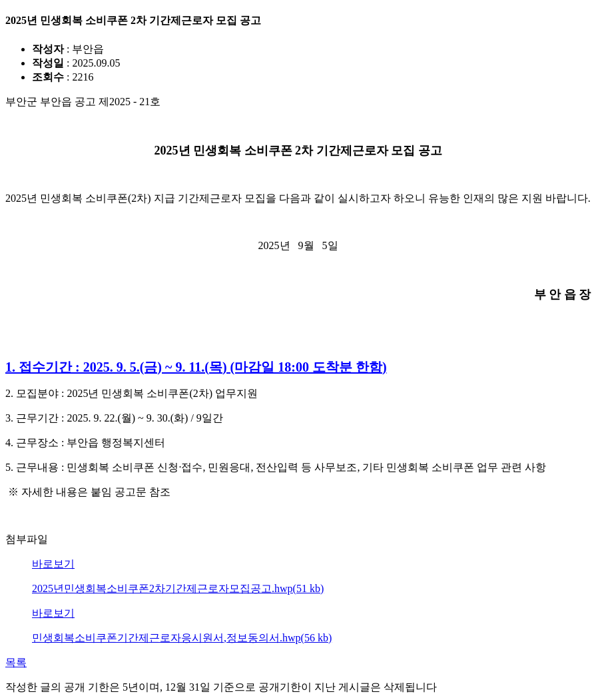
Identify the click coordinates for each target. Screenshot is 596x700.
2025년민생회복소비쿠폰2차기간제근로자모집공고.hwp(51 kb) (178, 588)
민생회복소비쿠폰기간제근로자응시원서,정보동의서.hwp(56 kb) (182, 638)
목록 (16, 662)
